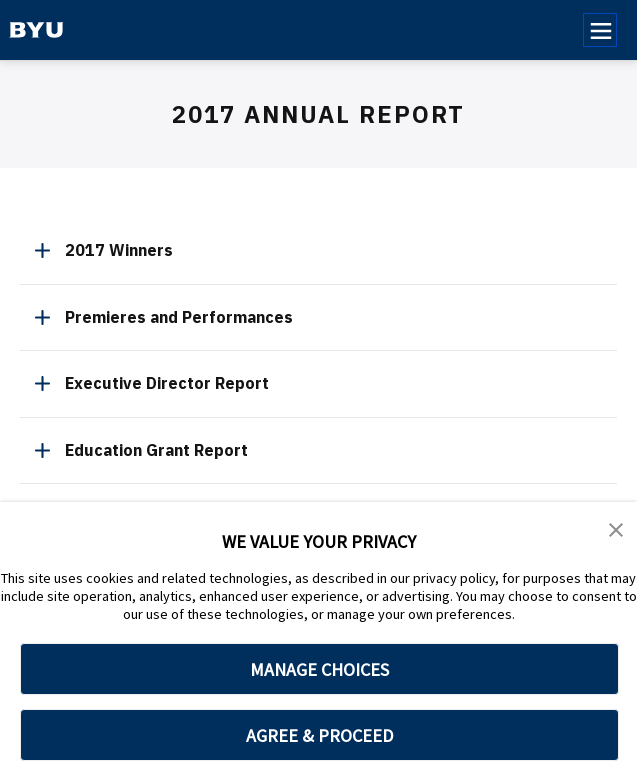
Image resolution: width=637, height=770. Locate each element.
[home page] (36, 30)
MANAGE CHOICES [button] (319, 669)
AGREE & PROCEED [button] (319, 735)
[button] (617, 531)
